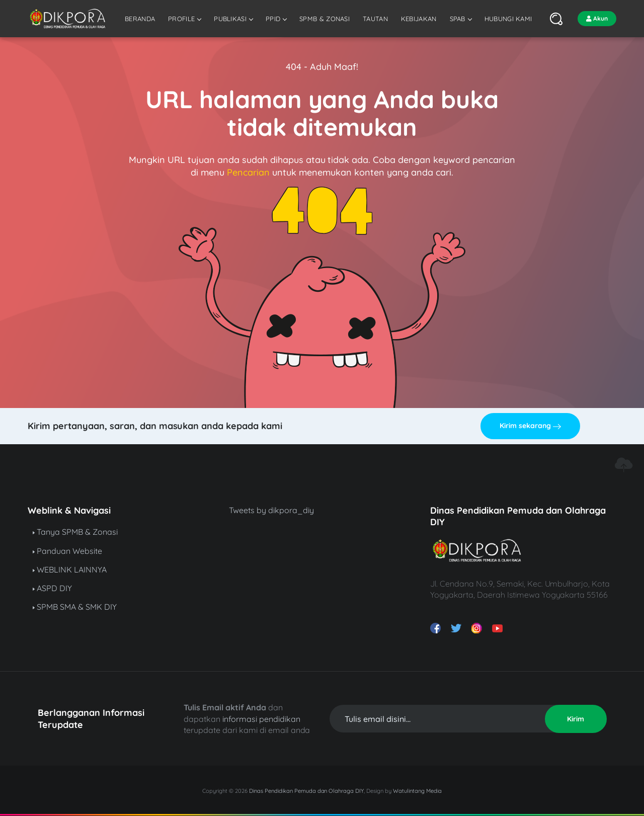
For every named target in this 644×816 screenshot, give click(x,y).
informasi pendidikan (261, 719)
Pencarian (248, 172)
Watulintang (410, 791)
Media (434, 791)
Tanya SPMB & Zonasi (75, 532)
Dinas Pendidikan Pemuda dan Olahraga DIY (306, 791)
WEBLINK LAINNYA (70, 569)
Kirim (576, 719)
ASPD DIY (52, 588)
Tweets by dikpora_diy (271, 510)
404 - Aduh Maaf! (322, 67)
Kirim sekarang (530, 426)
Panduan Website (67, 551)
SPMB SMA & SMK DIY (75, 607)
